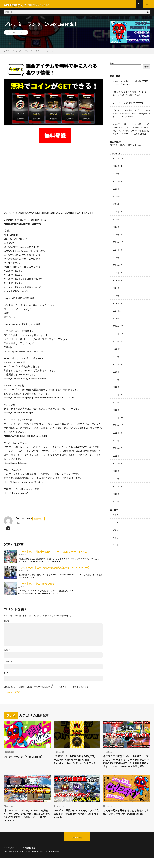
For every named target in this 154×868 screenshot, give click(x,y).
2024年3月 (118, 305)
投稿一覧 (38, 521)
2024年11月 (118, 245)
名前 (7, 652)
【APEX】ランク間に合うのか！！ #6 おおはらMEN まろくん (53, 554)
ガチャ (116, 528)
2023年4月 (118, 388)
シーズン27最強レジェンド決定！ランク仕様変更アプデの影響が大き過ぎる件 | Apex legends (76, 823)
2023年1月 (118, 410)
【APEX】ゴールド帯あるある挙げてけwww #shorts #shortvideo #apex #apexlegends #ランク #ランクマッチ (131, 115)
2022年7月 (118, 455)
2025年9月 (118, 177)
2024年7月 (118, 275)
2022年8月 (118, 448)
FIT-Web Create (30, 862)
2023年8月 (118, 358)
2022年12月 (118, 418)
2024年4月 (118, 297)
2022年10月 (118, 433)
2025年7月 (118, 192)
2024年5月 (118, 290)
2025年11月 (118, 162)
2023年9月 (118, 350)
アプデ (116, 521)
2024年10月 (118, 252)
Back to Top (77, 848)
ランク (23, 35)
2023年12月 (118, 327)
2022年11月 (118, 425)
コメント (8, 623)
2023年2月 (118, 403)
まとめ (116, 513)
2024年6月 (118, 282)
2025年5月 (118, 207)
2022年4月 (118, 478)
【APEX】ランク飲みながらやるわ (36, 586)
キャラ (116, 536)
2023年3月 (118, 395)
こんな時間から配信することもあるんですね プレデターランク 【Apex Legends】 (126, 823)
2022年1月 (118, 500)
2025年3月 (118, 222)
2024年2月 (118, 312)
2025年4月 (118, 215)
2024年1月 (118, 320)
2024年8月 (118, 267)
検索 (112, 66)
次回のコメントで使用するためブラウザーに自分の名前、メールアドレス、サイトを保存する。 (47, 689)
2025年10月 (118, 170)
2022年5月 (118, 470)
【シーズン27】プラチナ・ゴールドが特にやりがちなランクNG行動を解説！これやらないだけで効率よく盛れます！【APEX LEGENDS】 (27, 825)
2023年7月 (118, 365)
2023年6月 (118, 373)
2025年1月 (118, 230)
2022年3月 (118, 485)
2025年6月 (118, 200)
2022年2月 (118, 493)
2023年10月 (118, 343)
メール (8, 664)
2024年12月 (118, 237)
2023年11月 (118, 335)
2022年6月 (118, 463)
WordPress (55, 862)
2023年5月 (118, 380)
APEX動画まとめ (29, 858)
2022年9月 (118, 440)
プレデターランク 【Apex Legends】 (130, 104)
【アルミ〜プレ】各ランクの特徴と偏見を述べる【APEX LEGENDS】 (54, 570)
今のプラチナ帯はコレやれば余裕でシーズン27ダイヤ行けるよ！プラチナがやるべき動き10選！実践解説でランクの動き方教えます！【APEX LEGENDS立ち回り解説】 (131, 132)
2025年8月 (118, 185)
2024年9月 (118, 260)
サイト (7, 675)
